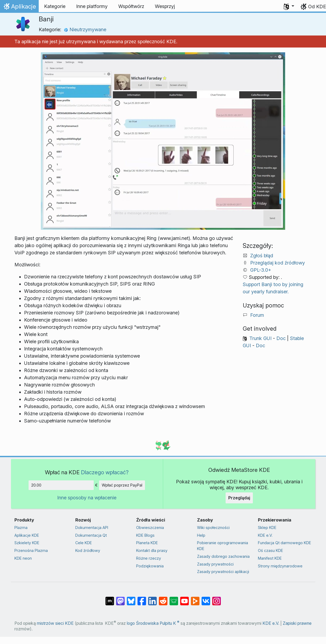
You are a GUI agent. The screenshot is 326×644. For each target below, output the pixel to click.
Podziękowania (150, 566)
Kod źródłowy (88, 550)
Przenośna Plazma (31, 550)
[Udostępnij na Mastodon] (120, 598)
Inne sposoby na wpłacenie (87, 498)
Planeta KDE (147, 543)
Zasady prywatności (215, 564)
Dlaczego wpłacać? (105, 472)
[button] (289, 6)
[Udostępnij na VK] (206, 598)
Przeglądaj (239, 498)
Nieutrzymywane (85, 29)
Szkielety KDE (27, 543)
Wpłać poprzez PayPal (122, 485)
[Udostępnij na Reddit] (163, 598)
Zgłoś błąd (262, 256)
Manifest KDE (270, 558)
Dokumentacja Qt (91, 535)
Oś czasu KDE (270, 550)
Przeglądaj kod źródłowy (278, 263)
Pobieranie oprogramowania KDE (223, 546)
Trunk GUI (260, 338)
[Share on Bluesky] (131, 598)
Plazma (21, 528)
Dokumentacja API (92, 528)
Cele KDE (84, 543)
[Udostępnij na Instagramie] (217, 598)
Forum (257, 315)
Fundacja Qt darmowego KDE (284, 543)
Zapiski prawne (297, 623)
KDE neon (23, 558)
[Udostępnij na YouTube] (184, 598)
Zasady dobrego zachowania (223, 556)
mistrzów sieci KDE (55, 623)
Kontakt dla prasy (152, 550)
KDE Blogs (145, 535)
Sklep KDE (267, 528)
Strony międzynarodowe (280, 566)
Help (201, 535)
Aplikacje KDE (27, 535)
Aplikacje (21, 8)
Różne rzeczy (149, 558)
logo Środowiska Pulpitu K (153, 623)
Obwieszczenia (150, 528)
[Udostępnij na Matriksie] (110, 598)
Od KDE (317, 7)
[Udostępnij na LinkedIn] (152, 598)
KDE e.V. (265, 535)
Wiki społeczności (213, 528)
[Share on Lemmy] (174, 598)
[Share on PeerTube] (195, 598)
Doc (281, 338)
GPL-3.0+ (261, 270)
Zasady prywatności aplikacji (223, 572)
